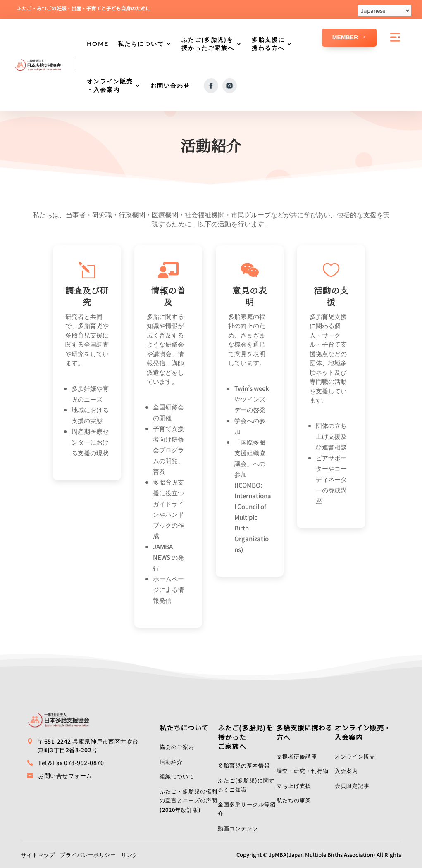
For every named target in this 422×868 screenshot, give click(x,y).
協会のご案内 (177, 747)
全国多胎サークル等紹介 (247, 809)
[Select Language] (385, 11)
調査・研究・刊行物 (303, 771)
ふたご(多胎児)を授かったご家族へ (208, 44)
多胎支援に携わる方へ (268, 44)
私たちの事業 (294, 800)
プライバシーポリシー (88, 855)
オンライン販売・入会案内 (110, 86)
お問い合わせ (170, 86)
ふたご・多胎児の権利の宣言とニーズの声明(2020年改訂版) (188, 800)
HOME (98, 44)
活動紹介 (171, 762)
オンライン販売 (355, 756)
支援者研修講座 (297, 756)
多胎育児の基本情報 (244, 765)
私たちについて (141, 44)
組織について (177, 776)
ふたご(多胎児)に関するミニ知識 (246, 785)
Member (345, 37)
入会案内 (346, 771)
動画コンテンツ (238, 828)
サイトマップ (38, 855)
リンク (130, 855)
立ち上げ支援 (294, 786)
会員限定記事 (352, 786)
